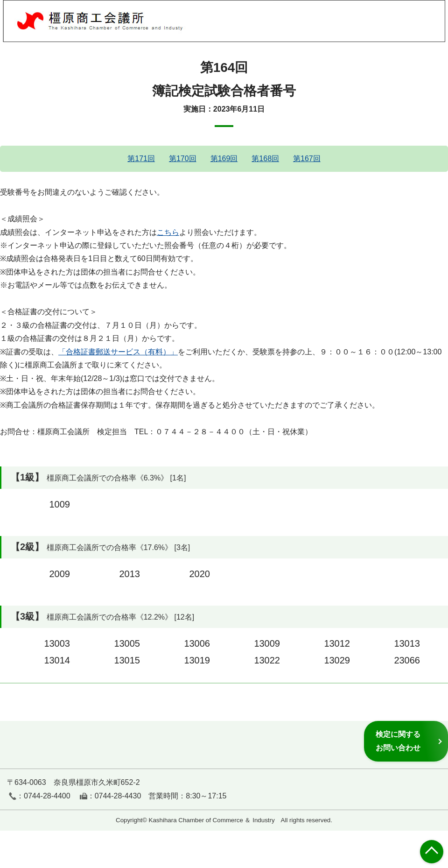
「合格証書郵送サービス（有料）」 (118, 352)
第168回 (265, 159)
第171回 (141, 159)
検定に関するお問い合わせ (398, 741)
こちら (168, 232)
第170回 (183, 159)
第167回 (307, 159)
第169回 (224, 159)
